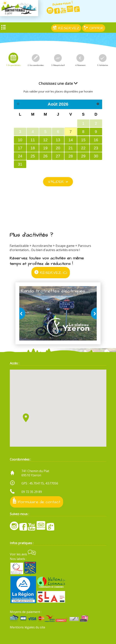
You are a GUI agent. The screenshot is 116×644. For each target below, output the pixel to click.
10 (20, 140)
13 (58, 140)
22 (83, 148)
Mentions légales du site (28, 627)
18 (33, 148)
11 (33, 140)
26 (45, 156)
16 (96, 140)
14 (71, 140)
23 (96, 148)
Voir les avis (23, 554)
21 (71, 148)
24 (20, 156)
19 (45, 148)
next (93, 313)
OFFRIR (94, 28)
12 (45, 140)
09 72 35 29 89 (32, 492)
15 (83, 140)
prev (23, 313)
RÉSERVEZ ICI (51, 273)
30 (96, 156)
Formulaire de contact (37, 501)
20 (58, 148)
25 (33, 156)
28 (71, 156)
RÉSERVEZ (66, 28)
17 (20, 148)
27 (58, 156)
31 (20, 164)
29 (83, 156)
